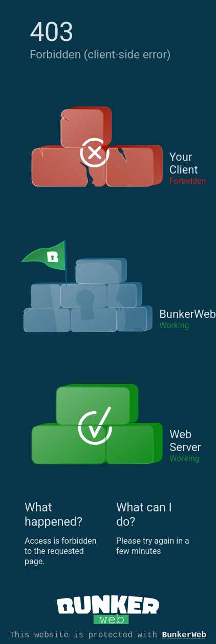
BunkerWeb (184, 634)
